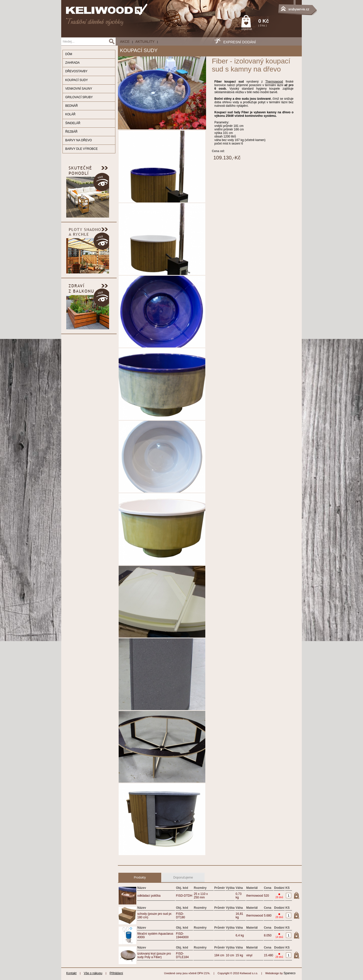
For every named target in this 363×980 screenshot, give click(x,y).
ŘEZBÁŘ (71, 132)
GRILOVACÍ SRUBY (79, 97)
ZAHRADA (72, 63)
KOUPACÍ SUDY (77, 80)
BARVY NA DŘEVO (79, 140)
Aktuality (145, 42)
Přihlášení (116, 973)
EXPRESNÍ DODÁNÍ (239, 42)
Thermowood (274, 82)
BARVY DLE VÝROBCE (81, 149)
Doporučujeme (183, 878)
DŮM (69, 54)
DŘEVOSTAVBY (76, 71)
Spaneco (290, 973)
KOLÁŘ (70, 114)
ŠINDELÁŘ (73, 123)
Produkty (140, 878)
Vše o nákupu (93, 973)
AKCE (125, 42)
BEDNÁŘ (72, 106)
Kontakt (71, 973)
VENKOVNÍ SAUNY (79, 89)
